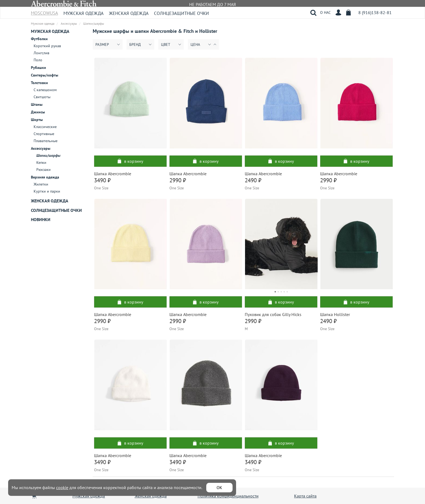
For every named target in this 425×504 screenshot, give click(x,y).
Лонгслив (41, 53)
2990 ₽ (178, 180)
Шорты (37, 120)
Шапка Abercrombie (113, 174)
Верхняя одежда (45, 177)
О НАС (325, 12)
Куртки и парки (47, 191)
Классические (45, 127)
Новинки (41, 219)
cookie (62, 487)
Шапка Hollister (335, 314)
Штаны (37, 104)
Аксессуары (41, 148)
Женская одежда (129, 13)
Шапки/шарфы (48, 155)
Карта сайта (305, 496)
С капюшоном (45, 90)
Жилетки (41, 184)
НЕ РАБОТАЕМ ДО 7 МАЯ (212, 4)
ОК (219, 487)
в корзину (130, 161)
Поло (38, 60)
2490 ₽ (253, 180)
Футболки (39, 39)
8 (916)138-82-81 (375, 12)
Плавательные (46, 141)
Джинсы (38, 112)
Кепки (41, 162)
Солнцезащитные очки (181, 13)
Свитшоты (42, 97)
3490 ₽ (102, 180)
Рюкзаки (44, 170)
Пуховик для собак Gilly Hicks (273, 314)
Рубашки (38, 68)
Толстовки (39, 83)
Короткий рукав (47, 46)
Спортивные (44, 134)
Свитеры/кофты (45, 75)
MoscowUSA (44, 11)
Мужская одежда (83, 13)
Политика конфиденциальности (228, 496)
